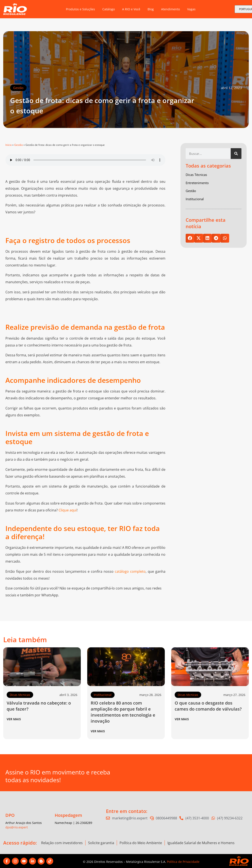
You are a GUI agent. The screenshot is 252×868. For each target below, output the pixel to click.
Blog (151, 9)
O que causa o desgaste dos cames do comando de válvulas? (208, 706)
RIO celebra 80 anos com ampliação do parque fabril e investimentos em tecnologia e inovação (123, 712)
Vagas (191, 9)
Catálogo (109, 9)
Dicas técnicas (20, 695)
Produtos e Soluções (80, 9)
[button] (190, 238)
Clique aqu (67, 510)
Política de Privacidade (183, 862)
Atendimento (170, 9)
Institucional (103, 695)
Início (9, 145)
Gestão (18, 88)
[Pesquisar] (236, 154)
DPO (10, 815)
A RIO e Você (131, 9)
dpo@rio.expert (17, 827)
